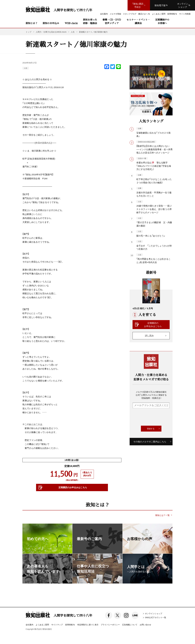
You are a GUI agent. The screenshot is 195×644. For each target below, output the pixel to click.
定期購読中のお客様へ (162, 21)
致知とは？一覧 (162, 515)
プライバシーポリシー (110, 625)
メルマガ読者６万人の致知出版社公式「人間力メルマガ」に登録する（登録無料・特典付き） (151, 395)
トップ (29, 32)
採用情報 (70, 625)
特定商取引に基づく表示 (88, 625)
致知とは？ (32, 23)
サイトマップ (57, 625)
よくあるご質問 (42, 625)
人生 (26, 68)
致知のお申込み (51, 23)
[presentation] (155, 417)
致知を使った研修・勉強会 (90, 21)
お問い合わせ (145, 625)
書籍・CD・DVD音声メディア (112, 21)
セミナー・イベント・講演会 (138, 21)
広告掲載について (130, 625)
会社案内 (29, 625)
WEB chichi (71, 23)
